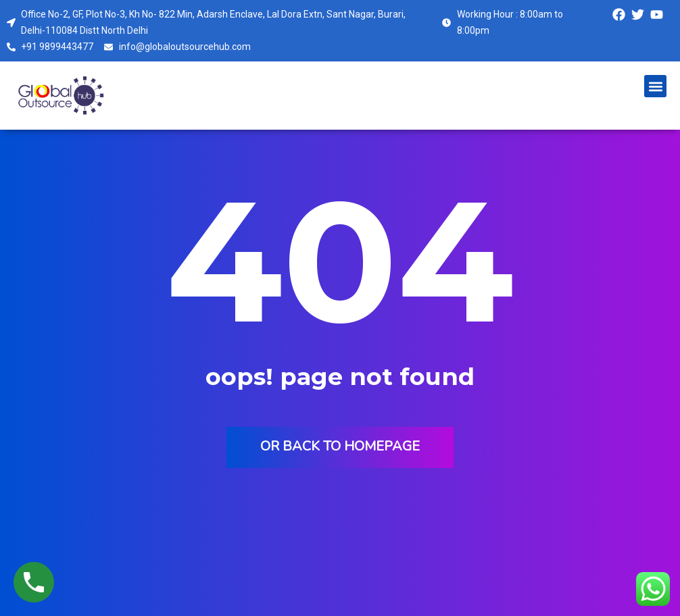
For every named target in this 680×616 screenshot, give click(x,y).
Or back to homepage (340, 446)
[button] (655, 86)
